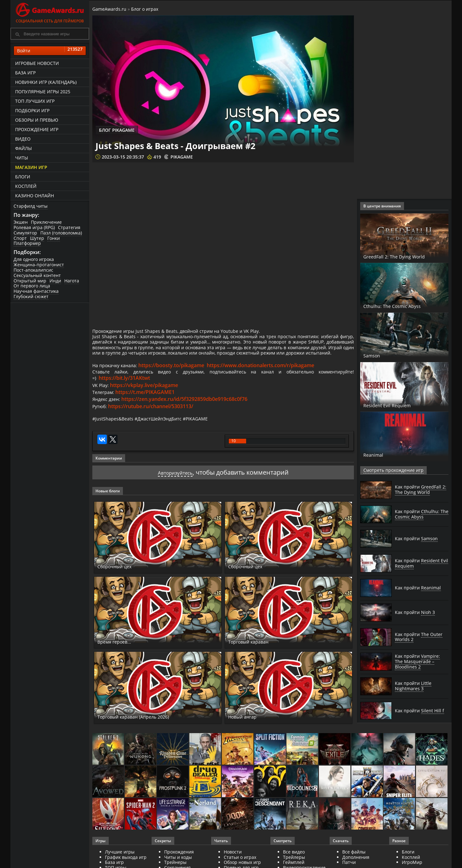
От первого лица (32, 286)
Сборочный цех (120, 584)
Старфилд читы (31, 206)
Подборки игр (32, 110)
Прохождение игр (37, 129)
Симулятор (25, 233)
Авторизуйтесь (175, 490)
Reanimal (377, 454)
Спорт (20, 238)
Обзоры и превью (37, 120)
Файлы (23, 148)
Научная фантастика (36, 291)
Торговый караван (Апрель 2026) (146, 735)
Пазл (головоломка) (61, 233)
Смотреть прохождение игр (390, 470)
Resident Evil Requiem (395, 405)
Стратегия (69, 227)
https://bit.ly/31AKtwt (125, 395)
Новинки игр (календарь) (46, 82)
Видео (23, 139)
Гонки (54, 238)
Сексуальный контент (37, 275)
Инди (55, 281)
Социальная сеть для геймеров (50, 12)
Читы (22, 158)
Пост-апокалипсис (33, 270)
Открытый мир (30, 281)
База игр (25, 73)
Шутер (37, 238)
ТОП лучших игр (35, 101)
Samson (375, 355)
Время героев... (120, 659)
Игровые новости (37, 63)
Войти (50, 51)
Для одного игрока (34, 259)
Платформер (27, 243)
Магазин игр (31, 167)
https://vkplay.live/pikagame (146, 402)
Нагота (72, 281)
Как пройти (421, 489)
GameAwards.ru (109, 9)
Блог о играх (145, 9)
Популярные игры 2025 (43, 92)
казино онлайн (35, 196)
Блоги (23, 177)
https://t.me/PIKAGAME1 (148, 409)
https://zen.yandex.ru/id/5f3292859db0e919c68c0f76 (188, 416)
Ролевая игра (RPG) (34, 227)
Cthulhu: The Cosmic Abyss (401, 306)
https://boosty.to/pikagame (177, 380)
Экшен (21, 222)
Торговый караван (256, 659)
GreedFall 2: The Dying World (404, 256)
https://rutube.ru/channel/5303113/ (153, 423)
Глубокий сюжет (31, 296)
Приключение (46, 222)
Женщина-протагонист (39, 265)
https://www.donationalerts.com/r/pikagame (266, 380)
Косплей (26, 186)
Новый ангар (248, 735)
